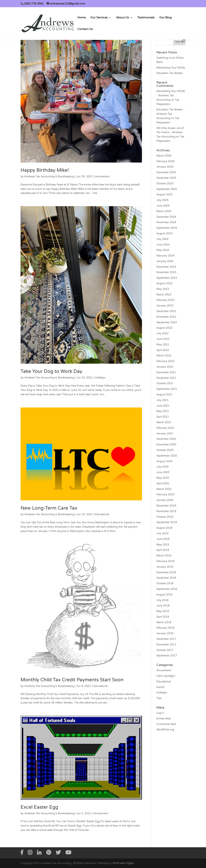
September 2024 (167, 228)
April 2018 (163, 617)
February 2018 (165, 628)
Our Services (99, 18)
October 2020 (165, 450)
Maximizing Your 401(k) (171, 68)
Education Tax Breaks (170, 73)
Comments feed (166, 724)
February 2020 (165, 495)
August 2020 (164, 461)
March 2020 (164, 489)
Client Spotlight (166, 676)
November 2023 (166, 272)
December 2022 (166, 311)
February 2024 (165, 256)
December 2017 (166, 639)
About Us (122, 18)
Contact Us (85, 29)
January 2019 (165, 567)
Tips (159, 698)
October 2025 (165, 184)
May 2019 (163, 545)
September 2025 (167, 189)
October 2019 (165, 517)
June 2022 (163, 339)
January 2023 (165, 306)
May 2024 (163, 250)
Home (82, 18)
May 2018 (163, 611)
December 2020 (166, 439)
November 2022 (166, 317)
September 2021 (167, 389)
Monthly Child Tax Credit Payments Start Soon (72, 680)
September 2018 (167, 589)
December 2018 (166, 572)
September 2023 (167, 278)
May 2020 (163, 478)
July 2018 (162, 600)
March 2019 (164, 556)
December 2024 (166, 217)
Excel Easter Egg (39, 807)
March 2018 (164, 622)
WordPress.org (165, 730)
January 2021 (165, 434)
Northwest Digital (123, 863)
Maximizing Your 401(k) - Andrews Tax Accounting (171, 96)
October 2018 (165, 583)
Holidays (100, 378)
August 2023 (164, 283)
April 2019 (163, 550)
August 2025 (164, 195)
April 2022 (163, 350)
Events (160, 687)
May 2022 (163, 345)
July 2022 (162, 333)
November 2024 (166, 222)
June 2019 (163, 539)
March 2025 (164, 211)
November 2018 (166, 578)
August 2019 (164, 528)
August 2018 (164, 595)
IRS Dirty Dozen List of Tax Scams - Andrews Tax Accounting (170, 132)
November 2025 (166, 178)
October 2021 (165, 383)
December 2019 (166, 506)
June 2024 (163, 245)
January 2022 (165, 367)
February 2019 (165, 561)
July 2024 (162, 239)
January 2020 (165, 500)
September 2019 (167, 522)
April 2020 (163, 484)
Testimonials (146, 18)
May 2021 (163, 411)
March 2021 (164, 422)
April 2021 (163, 417)
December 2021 (166, 372)
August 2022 (164, 328)
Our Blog (165, 18)
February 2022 (165, 361)
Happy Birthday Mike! (45, 170)
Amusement (102, 177)
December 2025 (166, 172)
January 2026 (165, 167)
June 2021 (163, 406)
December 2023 (166, 267)
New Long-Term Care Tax (49, 508)
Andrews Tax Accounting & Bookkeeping (49, 177)
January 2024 (165, 261)
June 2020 (163, 472)
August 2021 (164, 395)
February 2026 (165, 161)
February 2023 (165, 300)
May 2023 (163, 289)
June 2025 (163, 206)
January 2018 (165, 633)
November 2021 (166, 378)
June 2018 (163, 606)
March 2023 (164, 295)
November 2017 (166, 645)
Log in (160, 713)
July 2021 (162, 400)
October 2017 (165, 650)
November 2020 (166, 445)
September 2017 (167, 656)
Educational (102, 514)
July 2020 (162, 467)
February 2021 (165, 428)
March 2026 (164, 156)
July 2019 (162, 533)
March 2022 (164, 356)
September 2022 (167, 322)
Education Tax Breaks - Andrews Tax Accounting (170, 114)
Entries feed (164, 719)
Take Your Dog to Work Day (51, 371)
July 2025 (162, 200)
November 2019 (166, 511)
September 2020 (167, 456)
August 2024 (164, 234)
